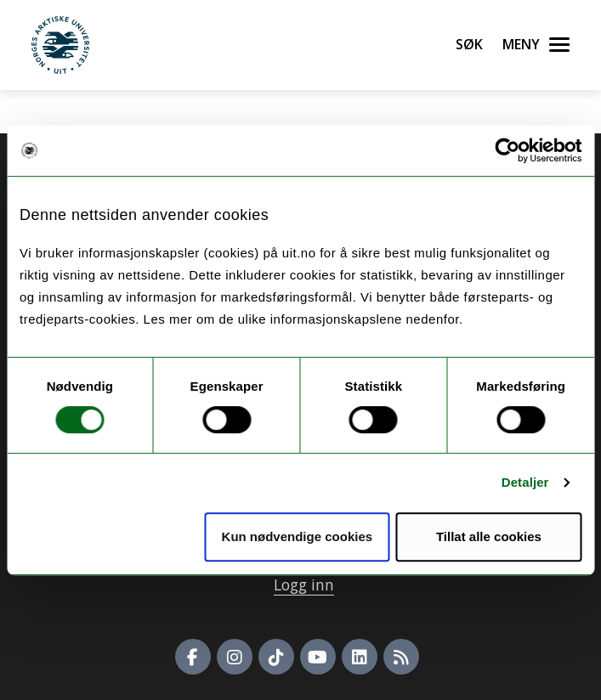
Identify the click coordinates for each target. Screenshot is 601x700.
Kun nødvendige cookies (298, 536)
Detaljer (525, 482)
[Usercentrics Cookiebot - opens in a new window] (507, 150)
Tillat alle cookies (489, 536)
